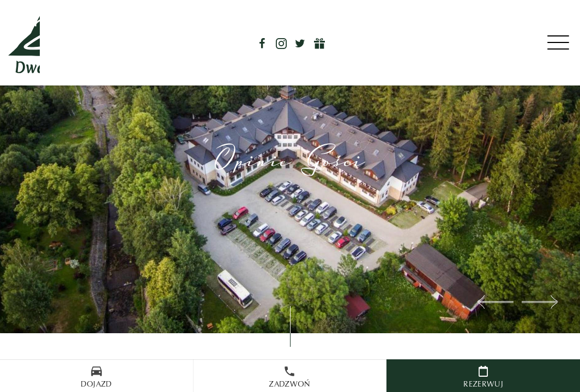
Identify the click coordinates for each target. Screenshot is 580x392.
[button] (495, 302)
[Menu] (560, 43)
